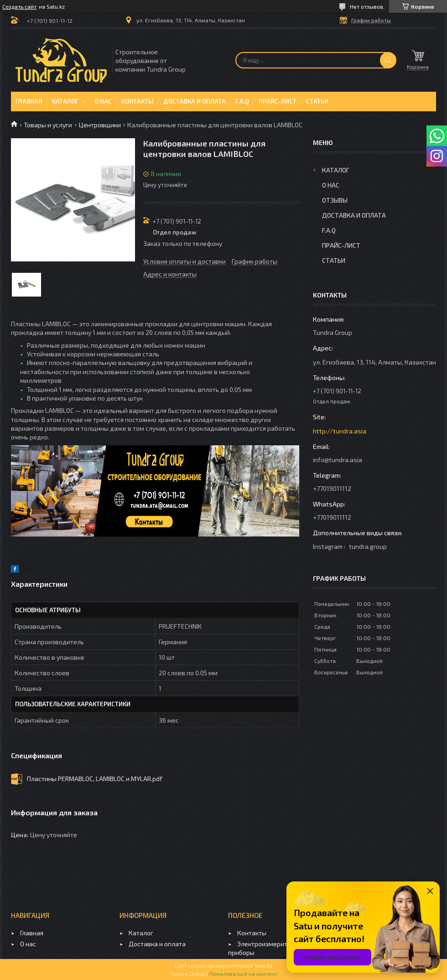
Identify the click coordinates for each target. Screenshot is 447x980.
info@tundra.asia (338, 460)
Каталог (65, 101)
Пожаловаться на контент (243, 974)
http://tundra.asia (340, 431)
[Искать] (388, 60)
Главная (29, 101)
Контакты (138, 101)
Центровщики (100, 125)
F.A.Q (242, 101)
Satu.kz (264, 965)
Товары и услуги (48, 125)
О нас (103, 101)
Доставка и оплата (195, 101)
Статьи (317, 101)
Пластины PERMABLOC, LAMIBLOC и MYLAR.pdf (95, 779)
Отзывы (335, 200)
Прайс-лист (278, 101)
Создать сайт (19, 6)
